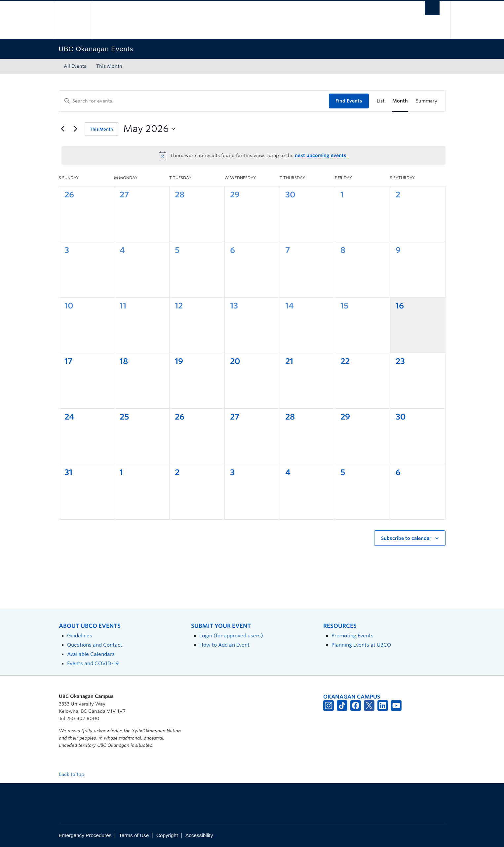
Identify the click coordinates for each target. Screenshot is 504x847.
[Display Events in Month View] (400, 101)
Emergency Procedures (85, 835)
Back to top (75, 774)
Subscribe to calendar (406, 538)
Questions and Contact (95, 645)
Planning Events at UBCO (361, 645)
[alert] (253, 155)
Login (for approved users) (231, 636)
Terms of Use (134, 835)
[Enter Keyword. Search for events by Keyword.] (194, 101)
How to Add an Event (224, 645)
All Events (75, 66)
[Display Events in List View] (381, 101)
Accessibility (199, 835)
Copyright (167, 835)
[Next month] (76, 129)
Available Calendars (91, 654)
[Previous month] (63, 129)
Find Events (349, 101)
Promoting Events (352, 636)
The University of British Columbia (73, 20)
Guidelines (80, 636)
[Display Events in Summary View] (426, 101)
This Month (109, 66)
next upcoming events (321, 155)
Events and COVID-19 (93, 663)
